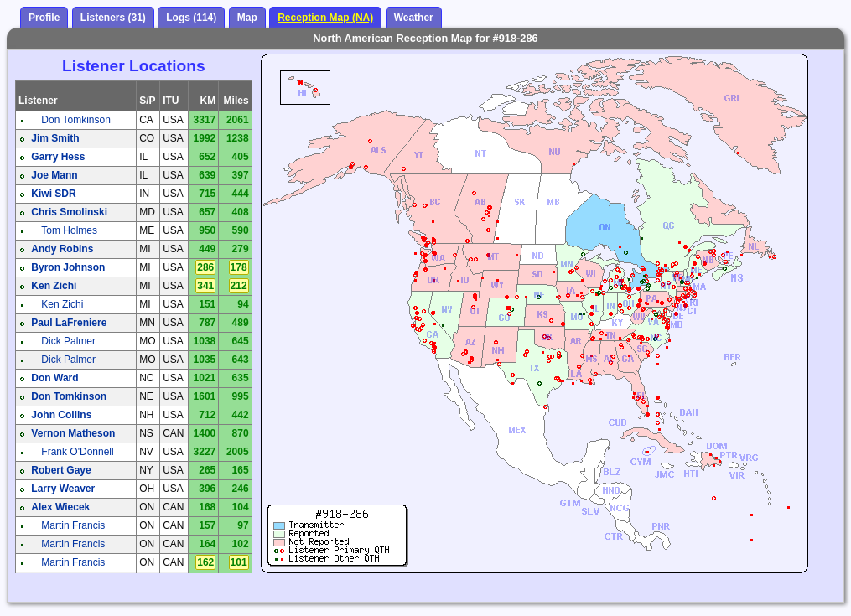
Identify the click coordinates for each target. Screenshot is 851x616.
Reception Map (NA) (325, 18)
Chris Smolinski (69, 212)
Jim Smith (55, 138)
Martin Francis (73, 525)
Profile (44, 18)
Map (247, 18)
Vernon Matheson (73, 433)
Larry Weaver (63, 489)
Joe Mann (54, 175)
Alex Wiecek (60, 507)
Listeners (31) (113, 18)
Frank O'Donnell (77, 452)
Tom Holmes (69, 230)
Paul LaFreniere (69, 323)
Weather (414, 18)
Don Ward (54, 378)
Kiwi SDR (53, 194)
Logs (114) (191, 18)
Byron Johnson (68, 267)
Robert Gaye (61, 470)
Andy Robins (62, 249)
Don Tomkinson (76, 120)
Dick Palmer (68, 341)
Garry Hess (58, 157)
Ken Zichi (54, 286)
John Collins (61, 415)
